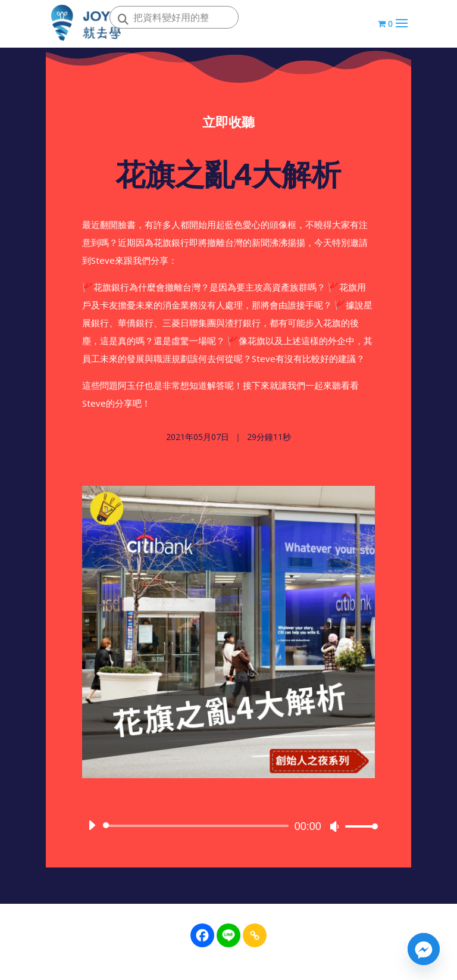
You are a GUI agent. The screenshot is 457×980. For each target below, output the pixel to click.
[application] (228, 828)
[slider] (198, 828)
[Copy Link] (255, 935)
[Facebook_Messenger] (424, 949)
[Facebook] (202, 935)
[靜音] (334, 829)
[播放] (92, 828)
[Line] (228, 935)
